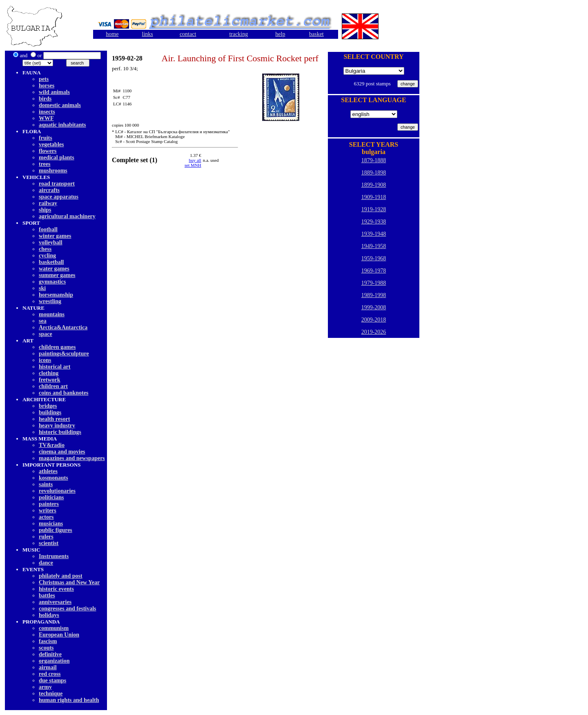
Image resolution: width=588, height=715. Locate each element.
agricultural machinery (67, 216)
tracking (238, 34)
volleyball (51, 242)
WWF (46, 118)
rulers (46, 537)
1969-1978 (374, 271)
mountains (52, 314)
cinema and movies (62, 452)
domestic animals (60, 105)
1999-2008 (374, 307)
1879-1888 (374, 160)
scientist (49, 543)
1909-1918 (374, 197)
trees (45, 164)
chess (45, 249)
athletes (48, 471)
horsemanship (56, 295)
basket (316, 34)
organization (54, 661)
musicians (51, 524)
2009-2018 (374, 320)
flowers (48, 151)
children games (57, 347)
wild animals (54, 92)
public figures (56, 530)
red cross (50, 674)
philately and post (61, 576)
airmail (48, 667)
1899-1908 (374, 185)
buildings (50, 412)
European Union (59, 635)
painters (49, 504)
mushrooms (53, 171)
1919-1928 (374, 209)
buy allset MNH (193, 163)
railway (48, 203)
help (280, 34)
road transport (57, 184)
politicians (51, 497)
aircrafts (49, 190)
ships (45, 210)
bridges (48, 406)
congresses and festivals (68, 609)
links (148, 34)
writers (48, 511)
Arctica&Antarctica (63, 327)
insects (47, 112)
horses (47, 86)
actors (46, 517)
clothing (49, 373)
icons (45, 360)
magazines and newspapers (72, 458)
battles (47, 595)
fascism (48, 641)
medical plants (57, 158)
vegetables (51, 144)
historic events (56, 589)
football (48, 229)
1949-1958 (374, 246)
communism (54, 628)
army (45, 687)
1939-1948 (374, 234)
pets (44, 79)
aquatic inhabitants (62, 125)
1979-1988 (374, 283)
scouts (46, 648)
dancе (46, 563)
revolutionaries (57, 491)
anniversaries (55, 602)
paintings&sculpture (64, 354)
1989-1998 (374, 295)
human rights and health (69, 700)
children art (53, 386)
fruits (46, 138)
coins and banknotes (63, 393)
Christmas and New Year (69, 582)
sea (43, 321)
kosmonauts (53, 478)
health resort (54, 419)
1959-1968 (374, 258)
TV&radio (52, 445)
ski (42, 288)
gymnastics (52, 282)
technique (51, 694)
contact (188, 34)
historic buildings (60, 432)
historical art (55, 367)
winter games (55, 236)
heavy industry (57, 426)
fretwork (50, 380)
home (112, 34)
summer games (57, 275)
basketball (51, 262)
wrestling (50, 301)
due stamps (52, 680)
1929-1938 (374, 222)
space (46, 334)
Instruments (54, 556)
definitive (50, 654)
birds (45, 99)
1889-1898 (374, 173)
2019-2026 (374, 332)
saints (46, 484)
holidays (49, 615)
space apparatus (59, 197)
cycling (47, 256)
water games (54, 269)
